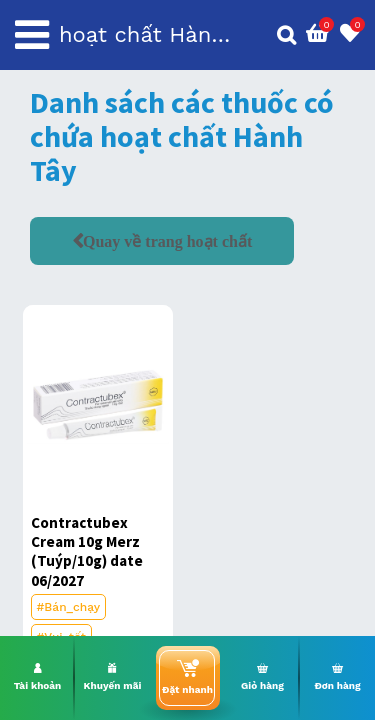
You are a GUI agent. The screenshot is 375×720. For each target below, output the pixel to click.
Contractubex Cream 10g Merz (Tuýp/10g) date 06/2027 (87, 551)
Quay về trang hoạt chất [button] (167, 241)
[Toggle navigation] (32, 35)
